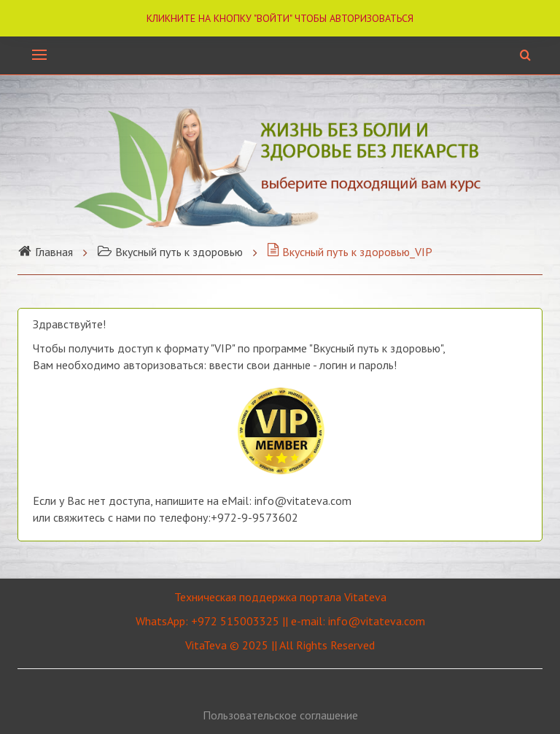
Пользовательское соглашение (280, 715)
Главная (45, 252)
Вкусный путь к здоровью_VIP (350, 252)
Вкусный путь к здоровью (170, 252)
